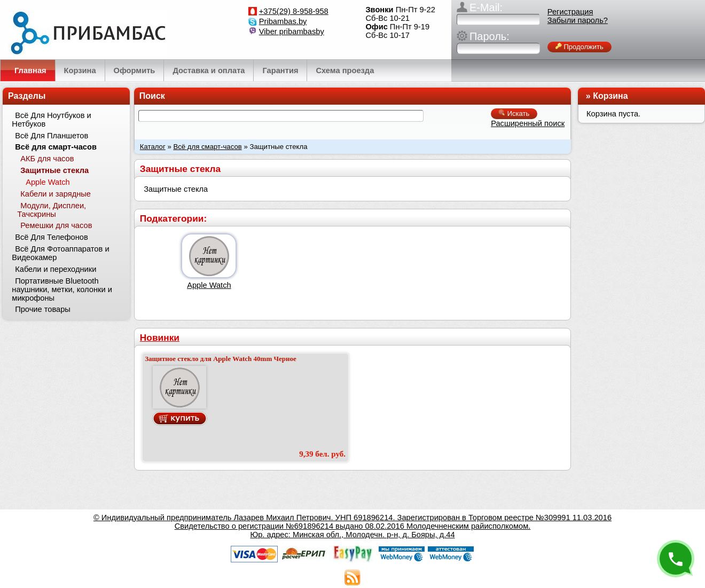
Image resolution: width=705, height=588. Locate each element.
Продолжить (579, 47)
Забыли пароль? (578, 20)
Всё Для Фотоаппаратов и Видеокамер (60, 253)
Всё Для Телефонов (52, 237)
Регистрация (570, 12)
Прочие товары (43, 309)
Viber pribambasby (292, 32)
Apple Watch (209, 285)
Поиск (152, 96)
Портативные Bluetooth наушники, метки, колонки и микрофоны (62, 289)
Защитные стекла (54, 170)
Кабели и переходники (56, 269)
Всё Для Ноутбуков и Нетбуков (51, 120)
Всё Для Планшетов (52, 136)
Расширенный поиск (528, 123)
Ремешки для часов (56, 225)
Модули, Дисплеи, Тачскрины (52, 210)
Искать (514, 113)
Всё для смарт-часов (207, 147)
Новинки (160, 338)
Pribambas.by (283, 21)
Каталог (153, 147)
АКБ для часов (47, 159)
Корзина (610, 96)
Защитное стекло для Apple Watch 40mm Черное (221, 359)
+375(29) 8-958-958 (294, 11)
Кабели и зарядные (56, 194)
